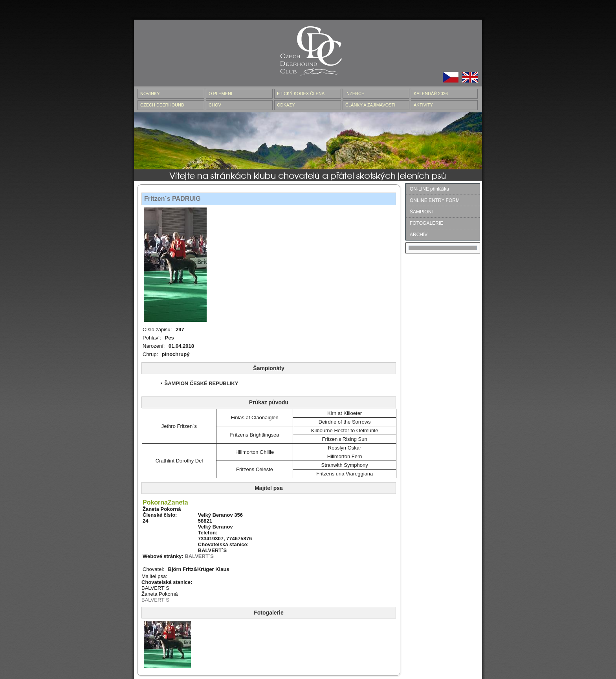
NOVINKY (150, 94)
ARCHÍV (419, 235)
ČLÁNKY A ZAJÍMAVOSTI (370, 105)
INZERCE (355, 94)
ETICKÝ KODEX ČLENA (301, 94)
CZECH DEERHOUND (162, 105)
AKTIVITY (423, 105)
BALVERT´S (199, 556)
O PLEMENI (220, 94)
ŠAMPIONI (421, 212)
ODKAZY (286, 105)
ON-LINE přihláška (429, 189)
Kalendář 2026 (431, 94)
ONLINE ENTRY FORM (435, 200)
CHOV (215, 105)
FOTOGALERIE (426, 223)
